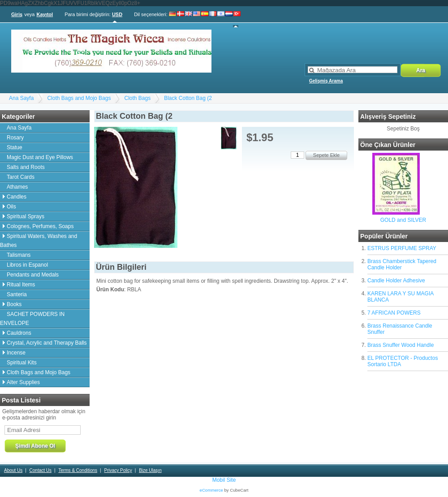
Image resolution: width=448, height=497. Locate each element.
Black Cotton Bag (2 (188, 98)
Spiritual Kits (22, 363)
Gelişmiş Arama (326, 81)
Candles (17, 197)
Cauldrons (19, 333)
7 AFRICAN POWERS (394, 313)
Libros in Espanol (27, 265)
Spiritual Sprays (26, 216)
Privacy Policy (118, 470)
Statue (15, 147)
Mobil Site (224, 480)
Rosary (15, 138)
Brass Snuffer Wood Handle (401, 345)
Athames (17, 187)
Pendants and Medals (33, 275)
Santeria (17, 294)
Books (14, 304)
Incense (16, 353)
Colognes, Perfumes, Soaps (40, 226)
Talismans (19, 255)
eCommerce (211, 490)
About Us (13, 470)
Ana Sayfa (21, 98)
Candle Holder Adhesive (396, 281)
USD (117, 14)
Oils (11, 207)
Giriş (17, 14)
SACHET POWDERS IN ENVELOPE (32, 319)
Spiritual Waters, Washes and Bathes (39, 241)
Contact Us (41, 470)
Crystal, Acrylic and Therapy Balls (47, 343)
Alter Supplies (23, 382)
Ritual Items (21, 285)
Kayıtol (45, 14)
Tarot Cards (21, 177)
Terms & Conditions (78, 470)
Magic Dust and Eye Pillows (40, 157)
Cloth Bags (137, 98)
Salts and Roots (26, 167)
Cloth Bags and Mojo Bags (79, 98)
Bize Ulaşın (150, 470)
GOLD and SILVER (403, 220)
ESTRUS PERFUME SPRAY (402, 248)
